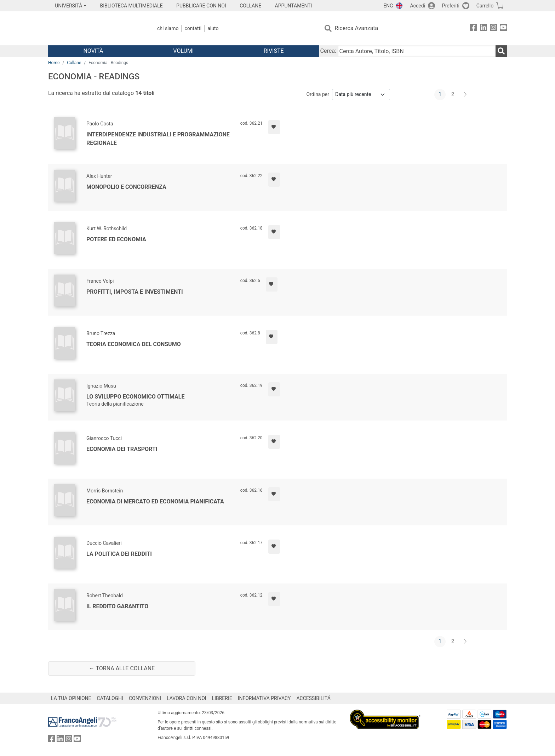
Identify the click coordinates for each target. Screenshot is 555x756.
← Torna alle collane (122, 668)
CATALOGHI (110, 698)
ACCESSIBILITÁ (314, 698)
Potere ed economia (116, 239)
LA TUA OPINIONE (71, 698)
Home (54, 63)
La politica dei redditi (119, 554)
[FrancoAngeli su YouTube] (503, 29)
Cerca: (328, 51)
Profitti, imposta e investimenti (135, 292)
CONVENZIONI (145, 698)
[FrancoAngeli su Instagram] (493, 29)
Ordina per (318, 94)
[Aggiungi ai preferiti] (274, 127)
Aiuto (213, 28)
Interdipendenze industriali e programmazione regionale (158, 139)
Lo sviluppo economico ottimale (135, 397)
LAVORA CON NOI (187, 698)
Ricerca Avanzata (357, 28)
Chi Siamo (168, 28)
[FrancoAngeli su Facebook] (474, 29)
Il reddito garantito (117, 606)
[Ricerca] (501, 51)
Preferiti (451, 6)
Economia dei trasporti (122, 449)
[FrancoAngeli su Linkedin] (484, 29)
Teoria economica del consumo (134, 344)
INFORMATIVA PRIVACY (264, 698)
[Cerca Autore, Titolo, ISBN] (417, 51)
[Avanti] (465, 95)
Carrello (485, 6)
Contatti (193, 28)
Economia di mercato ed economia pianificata (155, 501)
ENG (388, 6)
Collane (74, 63)
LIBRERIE (222, 698)
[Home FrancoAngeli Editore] (95, 28)
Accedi (417, 6)
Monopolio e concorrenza (126, 187)
